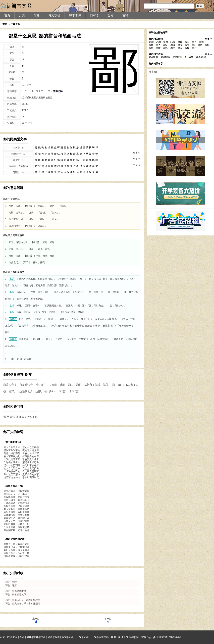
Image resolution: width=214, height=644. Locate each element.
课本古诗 (75, 15)
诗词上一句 (75, 637)
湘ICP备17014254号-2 (170, 637)
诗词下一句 (90, 637)
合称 (111, 15)
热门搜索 (141, 637)
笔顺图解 (58, 91)
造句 (64, 637)
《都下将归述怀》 (13, 442)
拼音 (43, 637)
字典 (36, 637)
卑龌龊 (165, 57)
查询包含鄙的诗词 (158, 33)
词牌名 (94, 15)
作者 (37, 15)
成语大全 (12, 637)
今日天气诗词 (126, 637)
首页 (7, 15)
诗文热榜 (54, 15)
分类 (22, 15)
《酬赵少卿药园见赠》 (15, 539)
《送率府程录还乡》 (14, 486)
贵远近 (189, 57)
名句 (3, 637)
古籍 (125, 15)
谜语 (50, 637)
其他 (113, 637)
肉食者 (201, 57)
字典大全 (15, 24)
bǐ (23, 66)
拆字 (57, 637)
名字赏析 (104, 637)
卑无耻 (153, 57)
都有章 (177, 57)
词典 (29, 637)
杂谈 (22, 637)
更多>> (137, 153)
